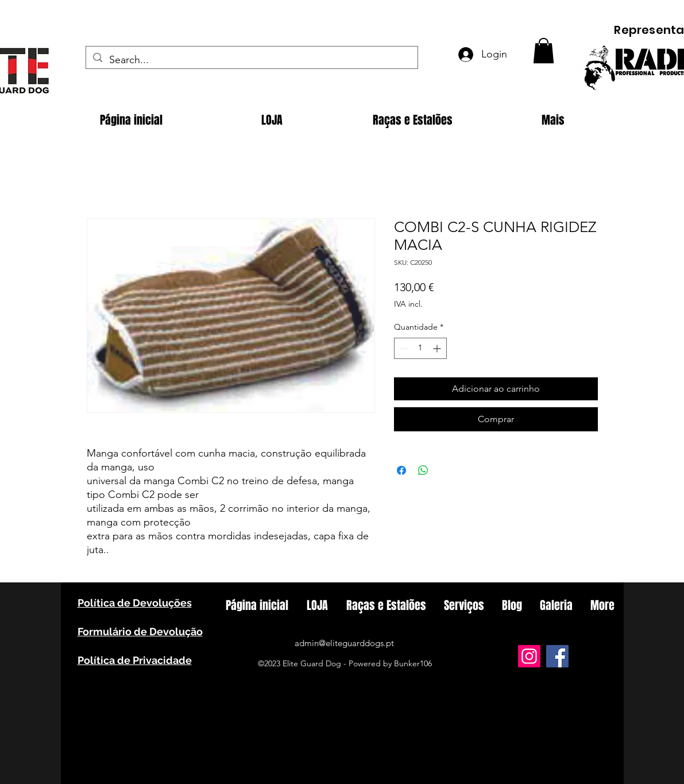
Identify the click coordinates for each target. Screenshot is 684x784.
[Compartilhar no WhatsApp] (423, 470)
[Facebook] (557, 656)
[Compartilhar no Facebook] (401, 470)
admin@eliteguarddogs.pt (344, 643)
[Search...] (251, 60)
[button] (544, 51)
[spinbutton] (420, 348)
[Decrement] (403, 348)
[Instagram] (529, 656)
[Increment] (438, 348)
